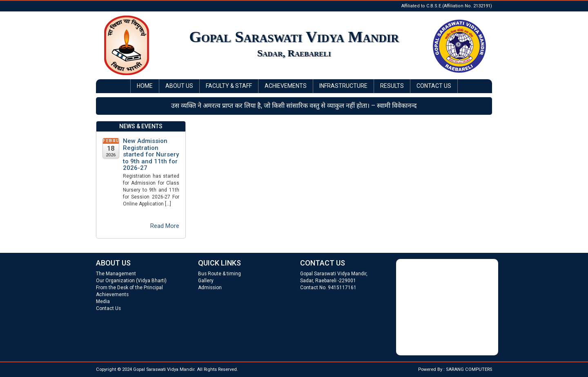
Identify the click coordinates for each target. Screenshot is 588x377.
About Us (179, 86)
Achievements (286, 86)
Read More (165, 226)
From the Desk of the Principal (129, 288)
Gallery (206, 281)
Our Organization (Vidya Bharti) (131, 281)
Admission (210, 288)
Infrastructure (343, 86)
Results (392, 86)
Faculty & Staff (229, 86)
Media (103, 301)
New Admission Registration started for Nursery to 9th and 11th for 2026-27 (151, 155)
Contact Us (434, 86)
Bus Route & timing (219, 274)
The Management (116, 274)
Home (145, 86)
